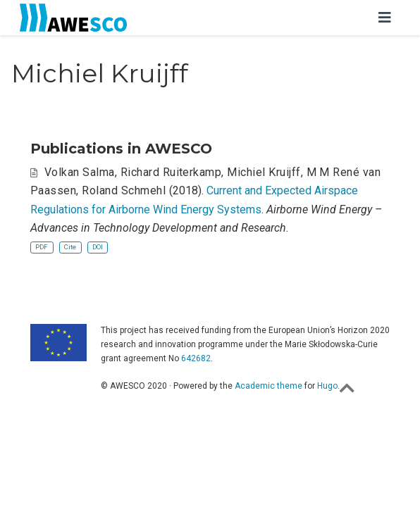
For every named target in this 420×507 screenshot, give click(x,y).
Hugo (327, 386)
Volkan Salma (80, 172)
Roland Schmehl (124, 190)
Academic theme (268, 386)
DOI (98, 247)
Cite (70, 247)
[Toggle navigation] (385, 18)
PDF (42, 247)
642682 (196, 358)
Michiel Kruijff (264, 172)
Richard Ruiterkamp (171, 172)
